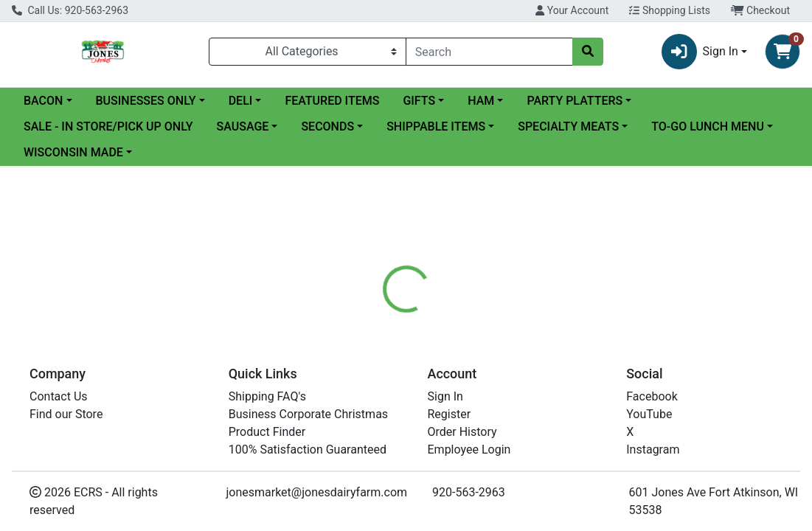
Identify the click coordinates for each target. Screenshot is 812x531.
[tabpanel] (575, 449)
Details (378, 355)
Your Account (572, 10)
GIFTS (419, 101)
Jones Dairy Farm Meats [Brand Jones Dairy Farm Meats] (544, 444)
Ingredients (511, 355)
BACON (43, 101)
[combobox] (489, 52)
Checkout (760, 10)
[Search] (489, 52)
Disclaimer (587, 355)
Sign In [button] (700, 52)
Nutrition (439, 355)
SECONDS (327, 126)
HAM (481, 101)
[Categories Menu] (308, 52)
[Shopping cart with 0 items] (782, 52)
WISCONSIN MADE (73, 152)
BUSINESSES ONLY (146, 101)
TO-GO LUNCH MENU (708, 126)
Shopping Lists (670, 10)
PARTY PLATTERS (575, 101)
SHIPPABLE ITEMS (436, 126)
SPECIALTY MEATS (568, 126)
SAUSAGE (243, 126)
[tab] (378, 355)
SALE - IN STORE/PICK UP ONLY (108, 126)
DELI (241, 101)
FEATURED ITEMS (332, 101)
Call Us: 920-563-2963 (70, 10)
